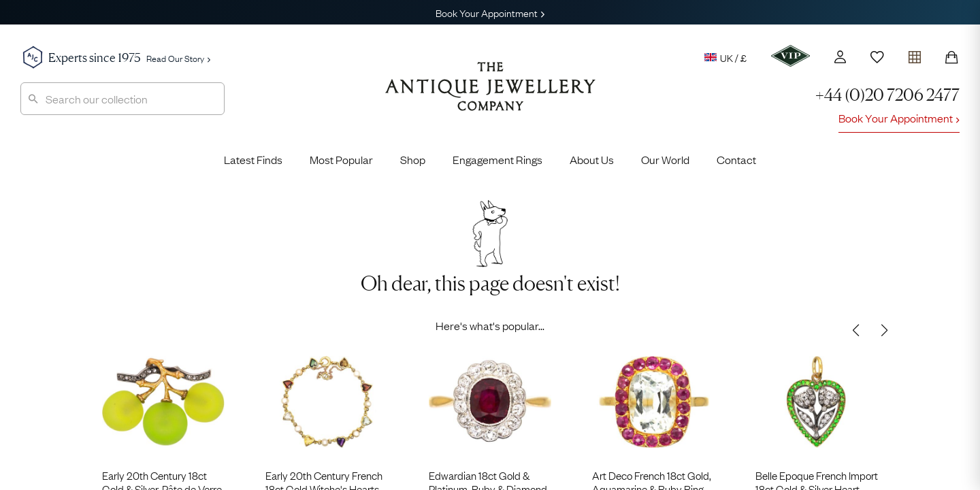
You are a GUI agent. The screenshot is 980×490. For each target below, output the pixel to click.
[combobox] (122, 99)
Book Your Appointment (490, 12)
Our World (665, 159)
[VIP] (790, 56)
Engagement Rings (497, 159)
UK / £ (725, 57)
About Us (592, 159)
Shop (413, 159)
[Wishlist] (877, 57)
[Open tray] (915, 54)
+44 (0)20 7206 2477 (887, 95)
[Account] (840, 57)
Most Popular (341, 159)
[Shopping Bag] (951, 57)
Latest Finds (253, 159)
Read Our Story (178, 58)
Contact (736, 159)
